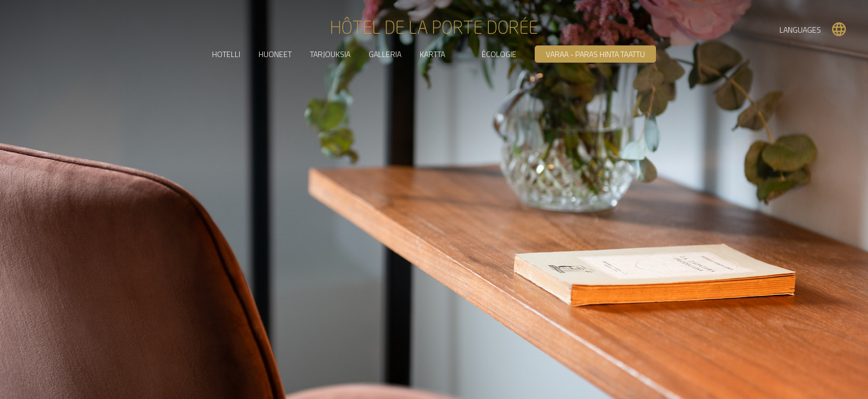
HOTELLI (226, 54)
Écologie (499, 54)
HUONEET (275, 54)
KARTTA (432, 54)
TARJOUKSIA (330, 54)
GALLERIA (385, 54)
